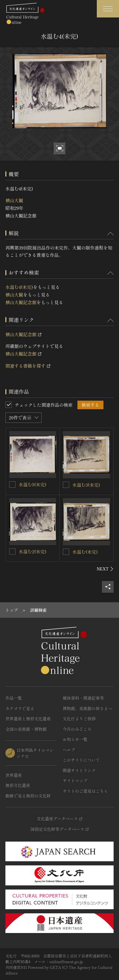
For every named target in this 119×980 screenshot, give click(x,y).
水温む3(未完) (86, 485)
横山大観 (14, 200)
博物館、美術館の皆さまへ (88, 708)
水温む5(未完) (33, 484)
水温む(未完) (85, 552)
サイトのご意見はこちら (86, 791)
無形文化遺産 (18, 785)
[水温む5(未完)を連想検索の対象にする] (12, 484)
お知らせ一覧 (75, 739)
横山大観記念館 (21, 302)
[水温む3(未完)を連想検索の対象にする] (66, 485)
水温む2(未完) (33, 551)
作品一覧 (14, 698)
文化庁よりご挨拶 (79, 719)
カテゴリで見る (20, 708)
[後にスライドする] (105, 569)
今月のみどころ (77, 729)
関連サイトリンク (79, 770)
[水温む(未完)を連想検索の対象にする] (66, 552)
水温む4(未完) (19, 287)
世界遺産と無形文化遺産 (28, 719)
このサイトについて (81, 760)
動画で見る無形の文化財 (28, 796)
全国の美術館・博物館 (26, 729)
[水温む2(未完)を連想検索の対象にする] (12, 551)
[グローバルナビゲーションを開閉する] (108, 9)
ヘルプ (69, 750)
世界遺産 (14, 775)
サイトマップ (75, 780)
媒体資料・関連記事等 (83, 698)
